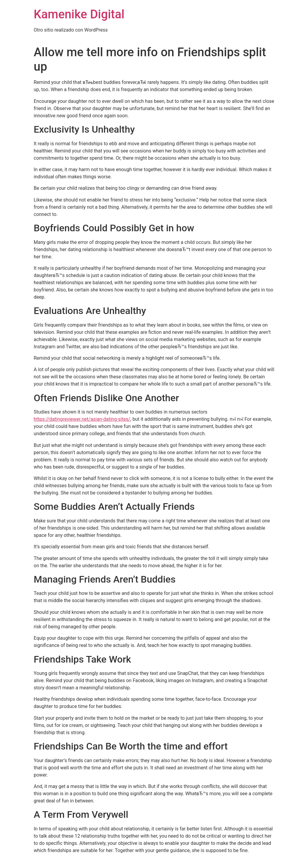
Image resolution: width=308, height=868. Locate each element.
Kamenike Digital (79, 14)
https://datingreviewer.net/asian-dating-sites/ (82, 419)
